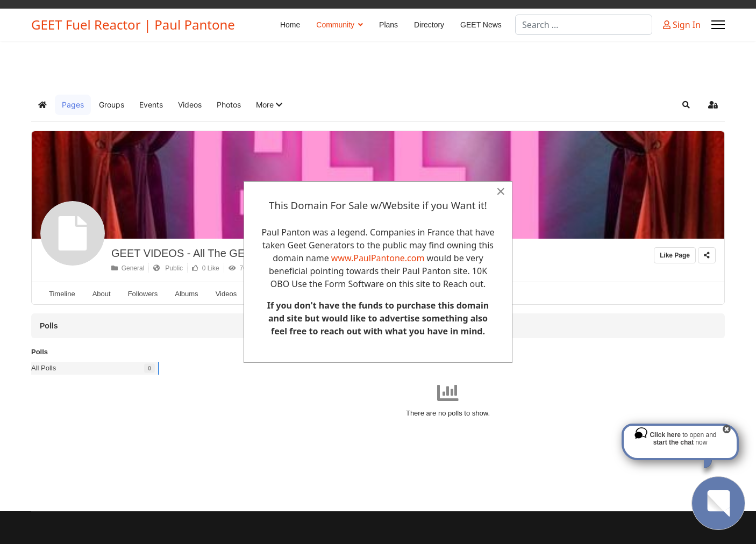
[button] (269, 105)
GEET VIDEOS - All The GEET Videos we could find (236, 253)
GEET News (481, 25)
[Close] (501, 191)
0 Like (206, 268)
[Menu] (718, 25)
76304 (243, 268)
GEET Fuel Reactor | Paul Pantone (133, 25)
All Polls (44, 368)
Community (335, 25)
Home (290, 25)
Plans (388, 25)
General (128, 268)
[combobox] (584, 25)
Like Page (675, 255)
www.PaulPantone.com (378, 258)
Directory (429, 25)
